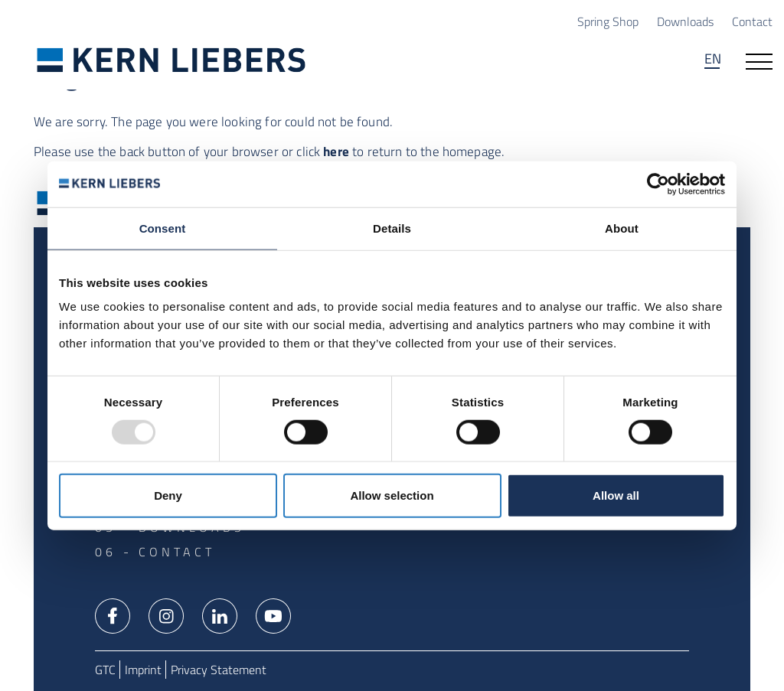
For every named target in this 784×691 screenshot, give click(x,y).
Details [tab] (392, 228)
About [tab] (622, 228)
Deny (168, 495)
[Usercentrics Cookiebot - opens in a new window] (658, 184)
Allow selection (392, 495)
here (336, 152)
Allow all (616, 495)
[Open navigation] (759, 60)
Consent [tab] (163, 228)
